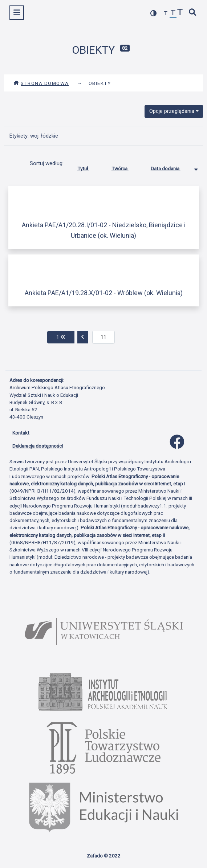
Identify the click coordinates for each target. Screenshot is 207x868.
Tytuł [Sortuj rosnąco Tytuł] (89, 167)
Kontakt (21, 433)
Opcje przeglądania (172, 111)
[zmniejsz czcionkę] (166, 14)
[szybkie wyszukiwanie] (193, 13)
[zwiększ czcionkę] (180, 13)
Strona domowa (41, 83)
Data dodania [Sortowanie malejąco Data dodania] (171, 167)
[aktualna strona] (104, 337)
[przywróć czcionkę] (173, 14)
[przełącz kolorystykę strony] (154, 13)
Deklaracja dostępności (38, 446)
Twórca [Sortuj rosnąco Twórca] (125, 167)
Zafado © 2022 (104, 856)
